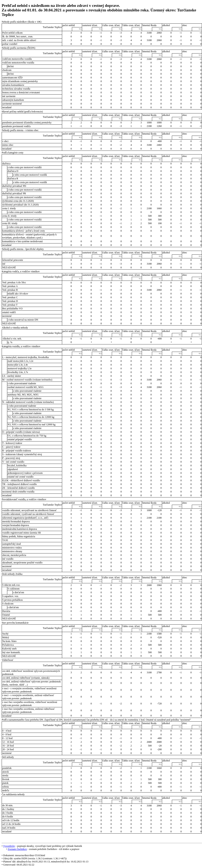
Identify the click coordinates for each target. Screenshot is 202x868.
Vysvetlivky (9, 846)
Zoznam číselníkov (17, 849)
